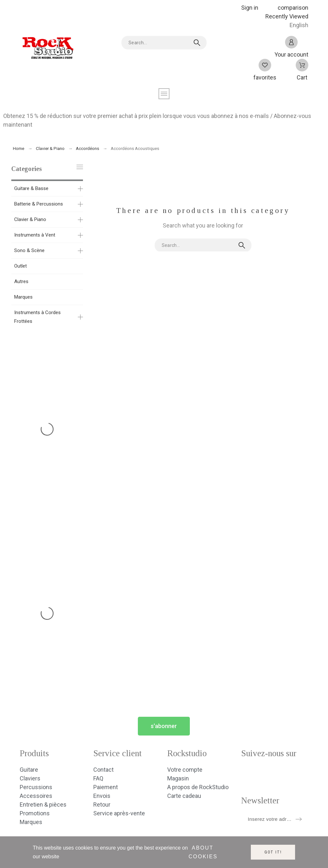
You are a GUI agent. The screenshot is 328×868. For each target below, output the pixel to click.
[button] (164, 726)
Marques (23, 297)
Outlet (20, 266)
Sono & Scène (29, 250)
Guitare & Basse (31, 188)
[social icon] (246, 773)
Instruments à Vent (35, 235)
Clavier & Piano (30, 219)
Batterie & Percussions (39, 204)
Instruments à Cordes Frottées (37, 317)
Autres (21, 281)
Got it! (273, 852)
